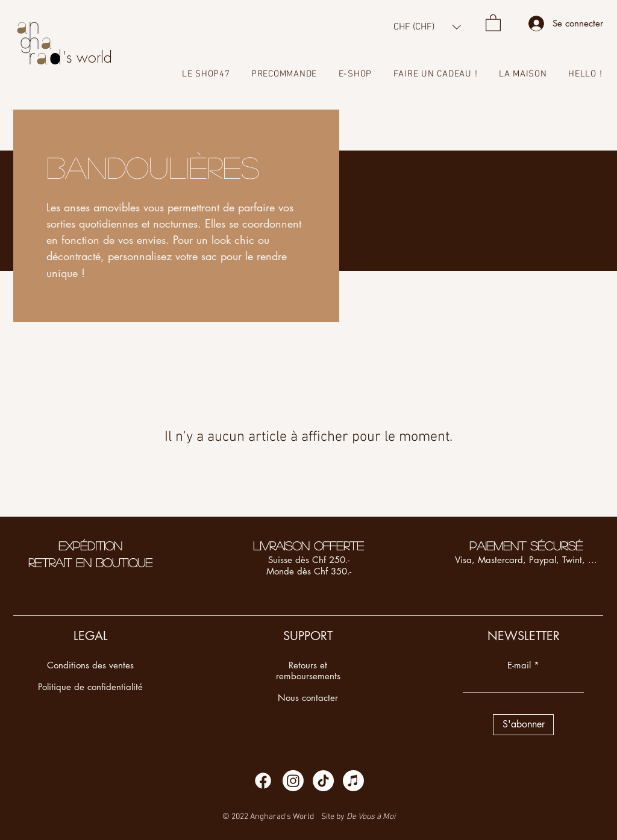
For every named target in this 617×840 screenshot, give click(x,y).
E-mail (519, 665)
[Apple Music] (353, 781)
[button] (427, 27)
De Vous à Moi (371, 817)
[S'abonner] (523, 725)
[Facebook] (263, 781)
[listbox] (427, 27)
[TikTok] (323, 781)
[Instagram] (293, 781)
